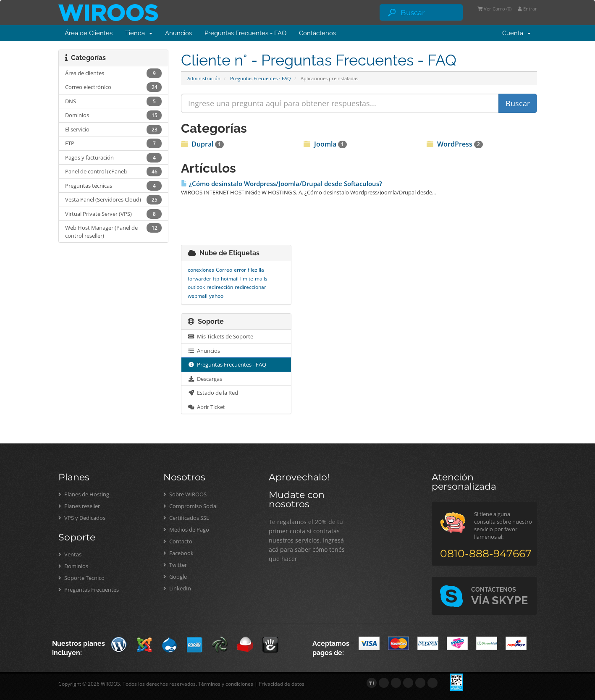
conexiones (201, 270)
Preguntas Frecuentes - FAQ (245, 33)
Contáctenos (317, 33)
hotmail (230, 279)
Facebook (178, 553)
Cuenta (516, 33)
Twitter (175, 565)
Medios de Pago (186, 530)
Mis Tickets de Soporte (220, 336)
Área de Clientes (89, 33)
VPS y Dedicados (82, 518)
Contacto (178, 541)
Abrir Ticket (206, 407)
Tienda (139, 33)
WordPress (455, 144)
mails (261, 279)
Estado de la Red (213, 393)
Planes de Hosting (84, 494)
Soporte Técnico (81, 578)
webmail (198, 296)
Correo (224, 270)
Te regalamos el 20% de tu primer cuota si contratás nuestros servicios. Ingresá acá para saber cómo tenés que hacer (307, 540)
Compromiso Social (190, 506)
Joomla (325, 144)
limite (247, 279)
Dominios (73, 566)
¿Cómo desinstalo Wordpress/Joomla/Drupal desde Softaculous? (282, 184)
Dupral (202, 144)
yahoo (216, 296)
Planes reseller (79, 506)
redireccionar (250, 287)
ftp (216, 279)
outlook (196, 287)
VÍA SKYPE (499, 596)
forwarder (199, 279)
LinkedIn (177, 588)
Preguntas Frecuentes (89, 590)
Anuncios (178, 33)
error (240, 270)
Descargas (205, 379)
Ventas (70, 554)
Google (175, 577)
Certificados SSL (186, 518)
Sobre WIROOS (185, 494)
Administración (204, 78)
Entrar (527, 9)
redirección (220, 287)
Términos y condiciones (226, 684)
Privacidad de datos (282, 684)
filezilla (256, 270)
